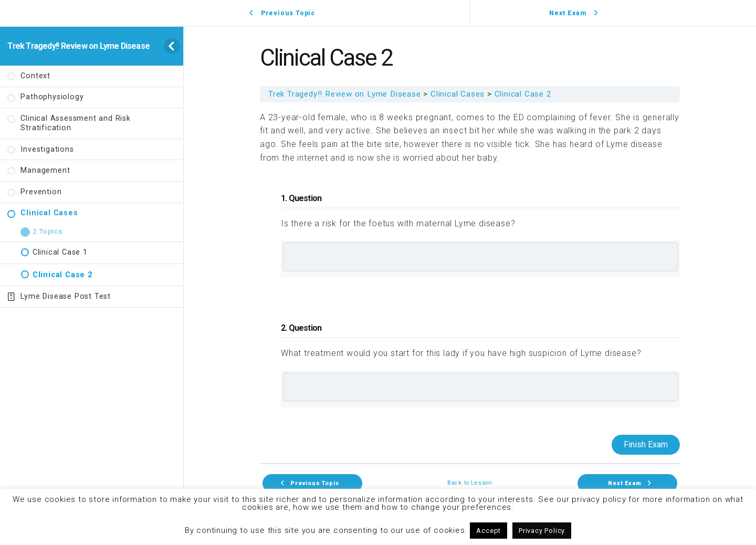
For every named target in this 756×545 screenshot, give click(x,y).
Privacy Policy (542, 531)
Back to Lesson (470, 483)
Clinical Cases (458, 94)
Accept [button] (489, 531)
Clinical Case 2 (523, 94)
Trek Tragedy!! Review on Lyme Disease (78, 46)
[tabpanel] (470, 283)
